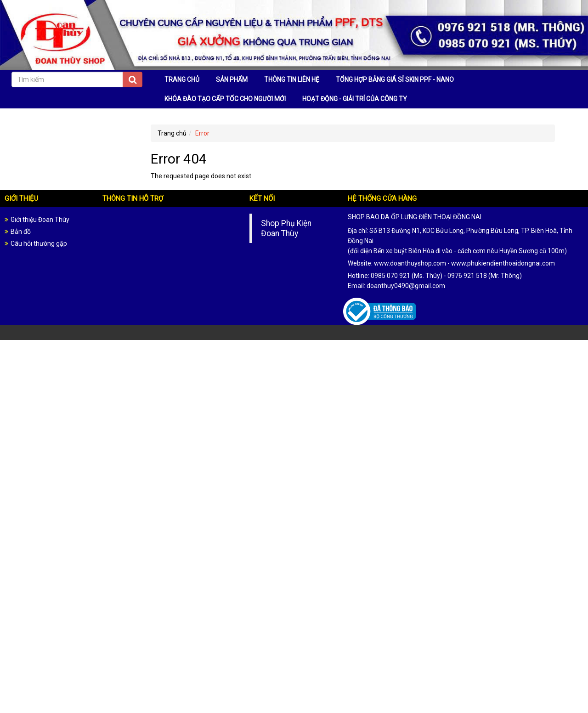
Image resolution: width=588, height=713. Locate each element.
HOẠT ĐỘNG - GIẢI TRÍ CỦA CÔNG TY (355, 99)
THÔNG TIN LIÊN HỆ (292, 79)
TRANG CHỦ (182, 79)
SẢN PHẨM (232, 79)
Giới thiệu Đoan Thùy (40, 220)
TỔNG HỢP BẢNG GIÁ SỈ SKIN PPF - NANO (395, 79)
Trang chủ (172, 133)
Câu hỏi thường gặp (39, 243)
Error (202, 133)
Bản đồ (21, 232)
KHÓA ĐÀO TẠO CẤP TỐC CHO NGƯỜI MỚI (225, 99)
